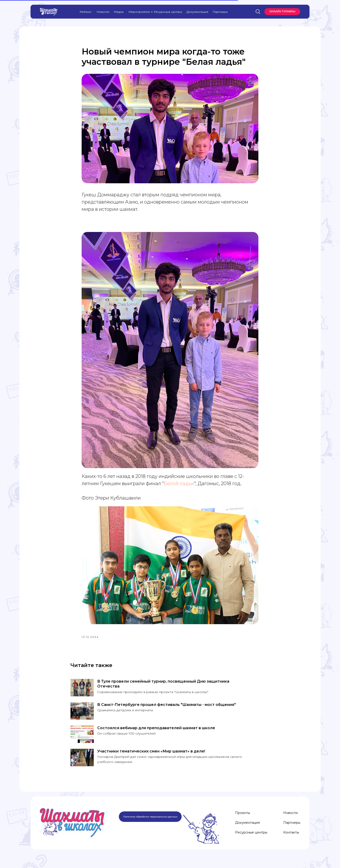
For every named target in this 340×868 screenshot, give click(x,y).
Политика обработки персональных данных (150, 821)
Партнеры (220, 12)
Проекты (243, 817)
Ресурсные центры (168, 12)
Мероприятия (139, 12)
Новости (103, 12)
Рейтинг (86, 12)
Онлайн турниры (282, 11)
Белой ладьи (179, 486)
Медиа (119, 12)
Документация (197, 12)
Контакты (291, 837)
